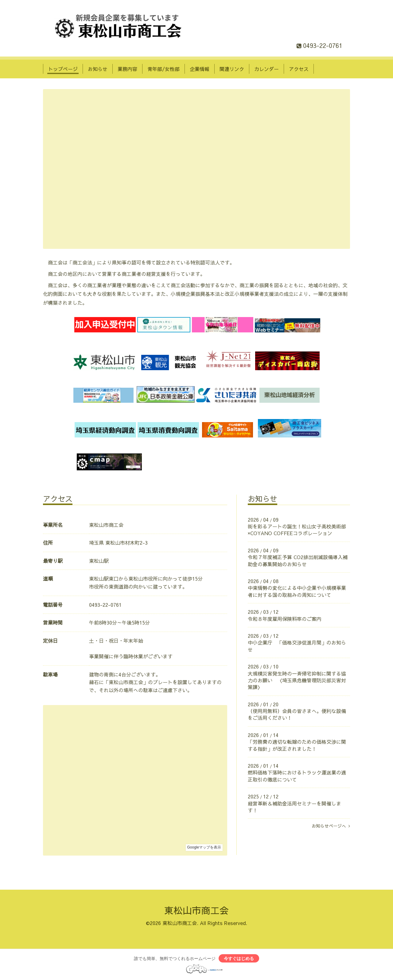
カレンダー (267, 69)
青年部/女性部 (163, 69)
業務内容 (127, 69)
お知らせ (98, 69)
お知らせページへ (331, 826)
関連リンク (232, 69)
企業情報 (200, 69)
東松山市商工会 (196, 910)
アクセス (299, 69)
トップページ (63, 69)
